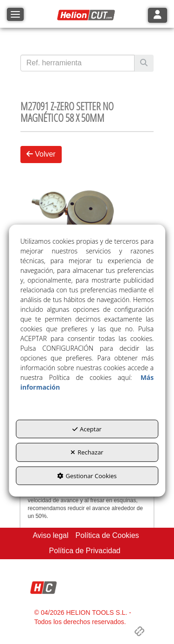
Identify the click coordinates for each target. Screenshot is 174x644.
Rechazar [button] (87, 452)
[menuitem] (50, 536)
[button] (87, 15)
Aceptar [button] (87, 429)
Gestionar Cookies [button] (87, 476)
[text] (78, 63)
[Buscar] (144, 63)
